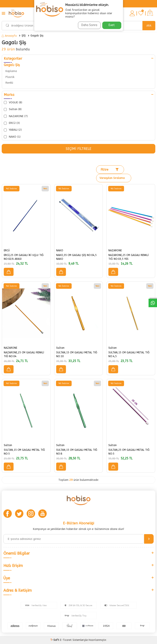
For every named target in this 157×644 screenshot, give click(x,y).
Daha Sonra (89, 25)
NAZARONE (115, 250)
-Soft (55, 640)
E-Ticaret (66, 640)
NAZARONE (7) (16, 116)
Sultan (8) (13, 109)
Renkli (9, 83)
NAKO (60, 250)
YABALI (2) (13, 130)
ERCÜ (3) (12, 123)
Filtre (110, 170)
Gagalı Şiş (37, 36)
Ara (149, 26)
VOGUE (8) (13, 102)
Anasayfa (9, 36)
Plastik (10, 77)
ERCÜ (7, 250)
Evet (112, 25)
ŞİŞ (24, 36)
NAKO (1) (12, 137)
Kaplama (11, 71)
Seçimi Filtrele (78, 149)
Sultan (60, 348)
